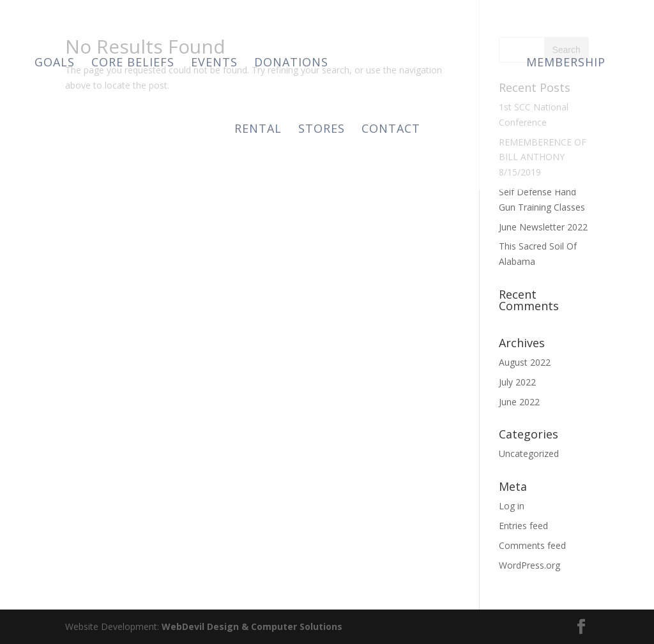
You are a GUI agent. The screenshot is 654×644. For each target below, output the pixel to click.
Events (214, 64)
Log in (512, 506)
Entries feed (523, 526)
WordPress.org (529, 565)
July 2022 (517, 382)
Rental (258, 130)
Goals (55, 64)
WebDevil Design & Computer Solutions (252, 626)
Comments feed (532, 545)
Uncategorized (529, 453)
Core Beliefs (133, 64)
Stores (322, 130)
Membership (566, 64)
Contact (391, 130)
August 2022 (525, 362)
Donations (291, 64)
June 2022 (519, 402)
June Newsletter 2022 (543, 227)
